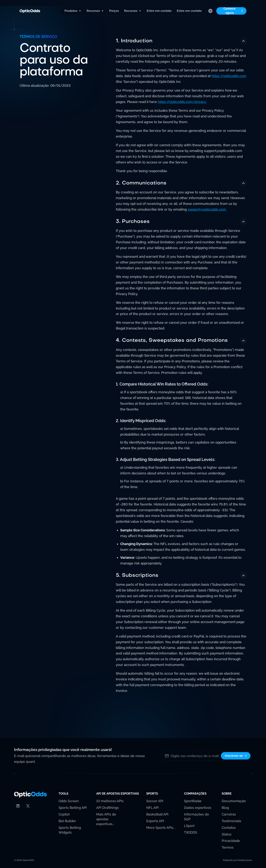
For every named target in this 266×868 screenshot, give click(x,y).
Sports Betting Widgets (70, 830)
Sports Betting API (73, 808)
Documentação (234, 801)
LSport (189, 826)
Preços (114, 11)
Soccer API (155, 801)
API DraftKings (108, 808)
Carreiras (229, 814)
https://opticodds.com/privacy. (182, 102)
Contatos (229, 828)
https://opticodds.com (229, 76)
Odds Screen (69, 801)
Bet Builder (67, 821)
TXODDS (191, 832)
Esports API (155, 821)
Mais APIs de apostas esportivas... (106, 819)
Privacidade (231, 841)
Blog (225, 808)
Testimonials (231, 821)
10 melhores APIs (110, 801)
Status (227, 834)
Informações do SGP (196, 817)
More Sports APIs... (161, 828)
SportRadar (193, 801)
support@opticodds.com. (207, 210)
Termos (228, 847)
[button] (73, 11)
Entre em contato (159, 11)
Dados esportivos (198, 808)
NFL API (152, 808)
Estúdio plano (245, 860)
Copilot (64, 814)
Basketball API (157, 814)
